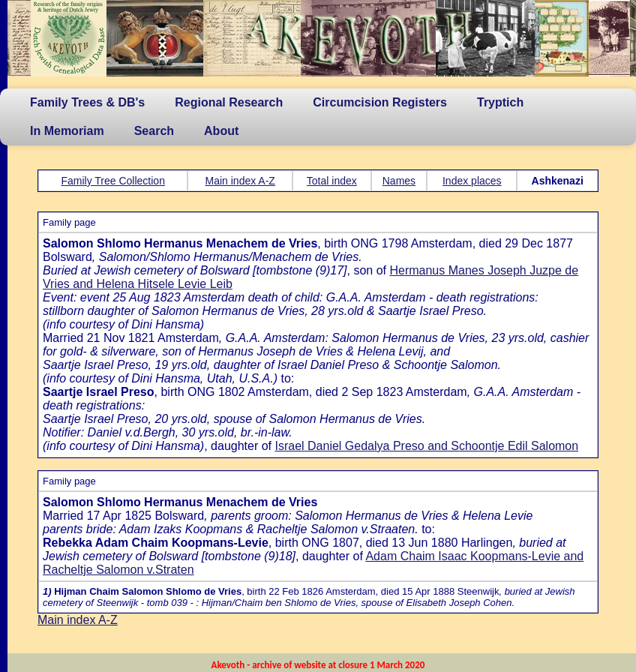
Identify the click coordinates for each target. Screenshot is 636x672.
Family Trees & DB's (87, 102)
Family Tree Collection (113, 181)
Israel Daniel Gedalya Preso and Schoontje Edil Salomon (426, 446)
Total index (332, 181)
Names (399, 181)
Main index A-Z (240, 181)
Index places (472, 181)
